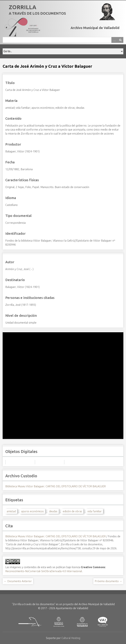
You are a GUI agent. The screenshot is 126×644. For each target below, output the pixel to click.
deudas (53, 511)
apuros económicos (32, 511)
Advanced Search (114, 40)
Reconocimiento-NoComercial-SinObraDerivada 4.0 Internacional (44, 571)
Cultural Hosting (71, 638)
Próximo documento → (108, 581)
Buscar (120, 40)
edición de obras (72, 511)
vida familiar (95, 511)
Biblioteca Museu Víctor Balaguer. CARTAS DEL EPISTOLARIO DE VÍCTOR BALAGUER (56, 486)
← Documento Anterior (18, 581)
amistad (11, 511)
